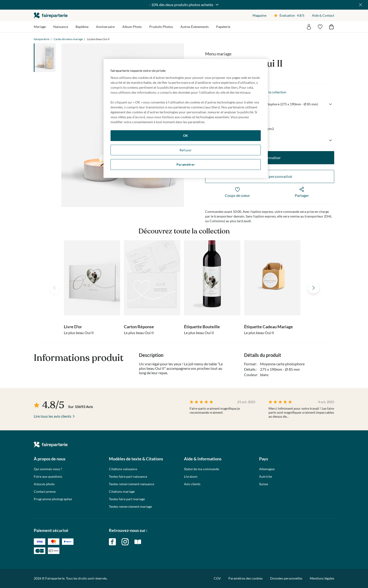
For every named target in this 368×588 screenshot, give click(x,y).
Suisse (264, 484)
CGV (217, 578)
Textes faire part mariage (127, 499)
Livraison (191, 477)
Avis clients (192, 484)
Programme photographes (53, 499)
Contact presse (45, 492)
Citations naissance (123, 469)
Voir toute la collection (270, 92)
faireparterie (51, 15)
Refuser (186, 150)
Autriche (266, 477)
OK (186, 136)
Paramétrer (186, 164)
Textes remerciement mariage (130, 507)
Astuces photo (44, 484)
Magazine (259, 15)
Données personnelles (286, 578)
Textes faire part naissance (128, 477)
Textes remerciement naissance (132, 484)
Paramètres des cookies (245, 578)
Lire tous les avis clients (53, 416)
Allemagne (267, 469)
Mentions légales (322, 578)
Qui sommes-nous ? (48, 469)
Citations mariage (122, 492)
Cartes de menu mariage (68, 39)
